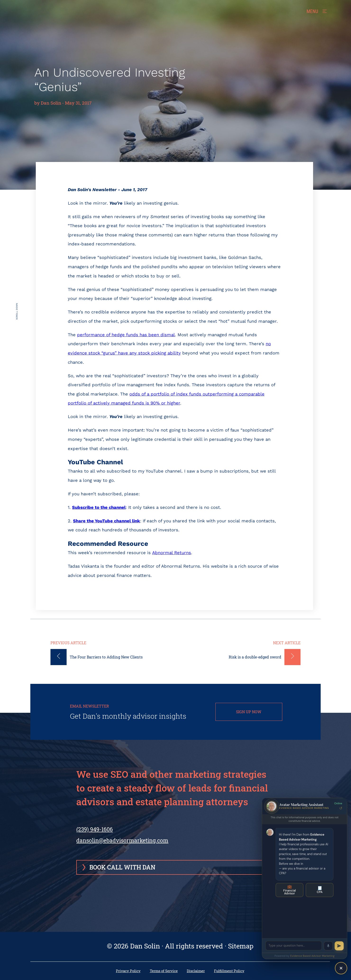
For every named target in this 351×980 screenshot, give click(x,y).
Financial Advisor (289, 890)
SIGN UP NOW (249, 712)
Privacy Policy (128, 971)
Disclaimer (196, 971)
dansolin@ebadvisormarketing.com (122, 840)
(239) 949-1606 (95, 833)
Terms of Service (164, 971)
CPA (320, 890)
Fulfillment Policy (229, 971)
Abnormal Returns (172, 553)
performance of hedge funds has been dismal (126, 335)
